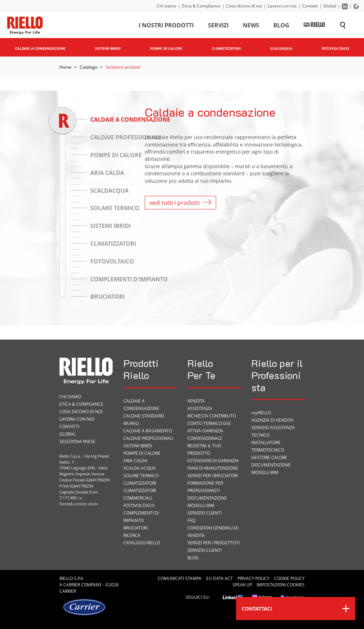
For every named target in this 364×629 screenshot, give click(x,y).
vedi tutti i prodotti (180, 203)
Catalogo (89, 67)
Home (65, 67)
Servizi (218, 26)
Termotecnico (268, 450)
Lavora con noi (282, 6)
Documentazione (207, 498)
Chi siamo (167, 6)
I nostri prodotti (166, 26)
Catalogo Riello (142, 543)
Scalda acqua (140, 468)
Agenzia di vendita (272, 420)
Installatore (266, 443)
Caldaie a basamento (148, 431)
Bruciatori (135, 528)
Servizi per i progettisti (213, 543)
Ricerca (132, 535)
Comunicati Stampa (180, 578)
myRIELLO (261, 413)
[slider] (62, 120)
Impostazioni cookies (281, 585)
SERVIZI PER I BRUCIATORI (213, 476)
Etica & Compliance (201, 6)
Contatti (310, 6)
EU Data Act (220, 578)
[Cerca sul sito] (343, 26)
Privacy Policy (253, 578)
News (251, 26)
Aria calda (135, 461)
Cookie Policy (289, 578)
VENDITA (196, 401)
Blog (281, 26)
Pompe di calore (142, 453)
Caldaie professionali (148, 438)
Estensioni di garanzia (213, 461)
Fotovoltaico (139, 505)
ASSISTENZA (200, 408)
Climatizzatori (140, 483)
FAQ (191, 520)
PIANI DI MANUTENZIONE (213, 468)
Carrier (72, 585)
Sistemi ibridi (138, 446)
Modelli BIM (201, 505)
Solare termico (141, 476)
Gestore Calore (269, 457)
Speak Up (242, 585)
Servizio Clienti (204, 513)
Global (330, 6)
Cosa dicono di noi (244, 6)
